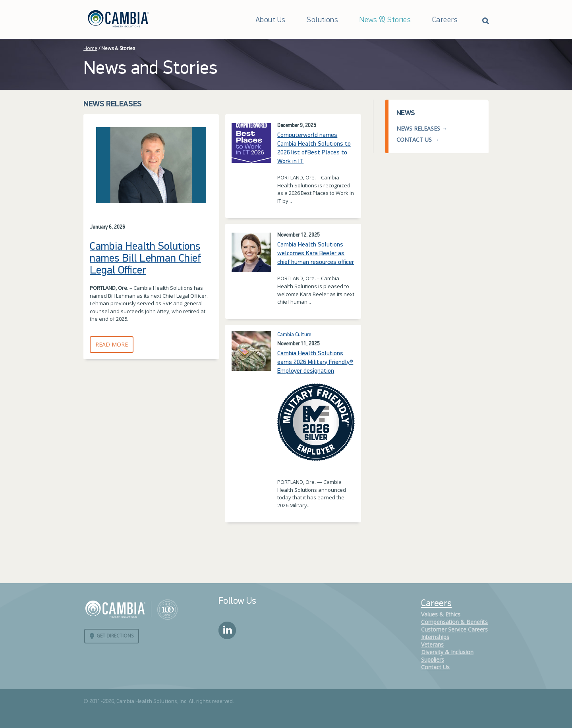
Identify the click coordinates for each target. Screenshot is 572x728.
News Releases (418, 128)
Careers (445, 20)
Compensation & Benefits (454, 622)
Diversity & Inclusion (447, 652)
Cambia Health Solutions (131, 609)
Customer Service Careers (454, 629)
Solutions (322, 20)
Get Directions (115, 636)
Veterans (432, 644)
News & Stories (385, 20)
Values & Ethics (441, 614)
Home (90, 48)
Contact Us (414, 140)
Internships (435, 637)
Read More (114, 344)
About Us (270, 20)
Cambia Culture (294, 335)
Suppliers (433, 660)
